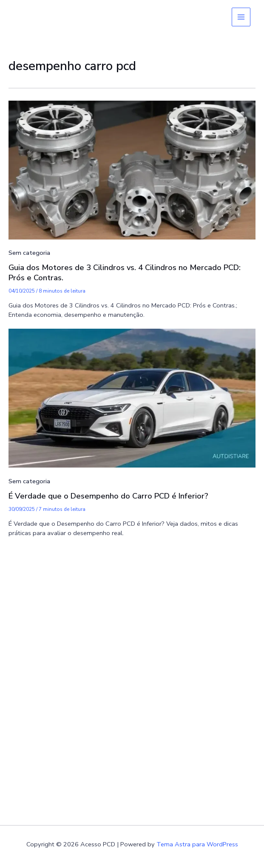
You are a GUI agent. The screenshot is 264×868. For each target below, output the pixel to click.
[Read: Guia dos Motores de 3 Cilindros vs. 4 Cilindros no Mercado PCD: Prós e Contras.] (132, 169)
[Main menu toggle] (241, 17)
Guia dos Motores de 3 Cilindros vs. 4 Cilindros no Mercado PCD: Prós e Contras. (125, 273)
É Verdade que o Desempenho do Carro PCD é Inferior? (108, 496)
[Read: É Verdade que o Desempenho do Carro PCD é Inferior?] (132, 397)
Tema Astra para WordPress (197, 844)
